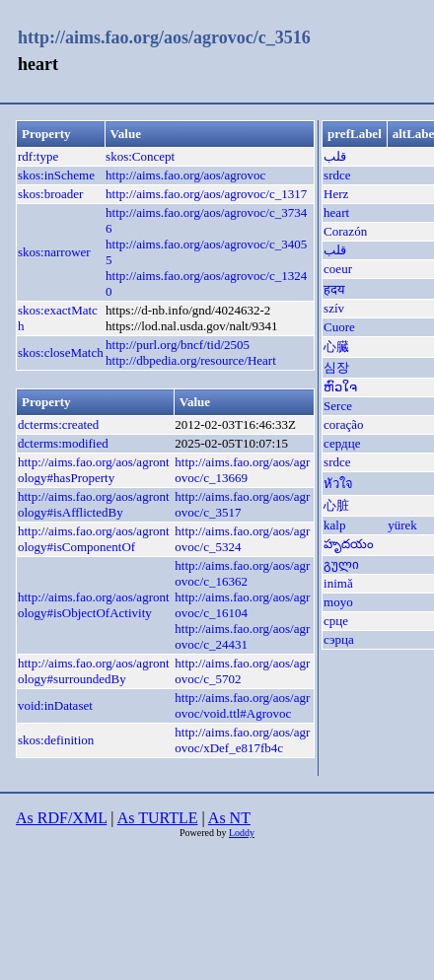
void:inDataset (55, 705)
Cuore (339, 327)
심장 (336, 367)
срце (336, 621)
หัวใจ (338, 484)
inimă (338, 583)
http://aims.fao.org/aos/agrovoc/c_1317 (206, 194)
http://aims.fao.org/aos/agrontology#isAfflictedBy (94, 504)
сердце (342, 443)
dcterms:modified (63, 443)
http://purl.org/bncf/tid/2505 (178, 345)
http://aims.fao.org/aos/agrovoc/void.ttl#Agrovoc (242, 705)
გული (341, 564)
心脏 (336, 505)
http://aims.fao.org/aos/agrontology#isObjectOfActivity (94, 605)
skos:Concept (140, 156)
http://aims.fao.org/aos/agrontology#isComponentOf (94, 539)
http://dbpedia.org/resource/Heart (191, 360)
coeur (338, 269)
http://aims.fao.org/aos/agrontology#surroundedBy (94, 671)
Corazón (345, 231)
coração (343, 424)
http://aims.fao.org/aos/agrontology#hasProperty (94, 470)
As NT (229, 818)
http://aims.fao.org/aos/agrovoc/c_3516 (164, 37)
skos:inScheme (56, 175)
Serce (338, 406)
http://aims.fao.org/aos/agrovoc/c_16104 (242, 605)
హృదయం (349, 544)
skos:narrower (54, 252)
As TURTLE (158, 818)
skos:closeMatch (61, 352)
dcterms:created (58, 424)
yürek (402, 525)
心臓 (336, 347)
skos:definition (56, 740)
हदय (334, 289)
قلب (335, 156)
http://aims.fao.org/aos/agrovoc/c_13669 (242, 470)
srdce (337, 175)
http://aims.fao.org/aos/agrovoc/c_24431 (242, 636)
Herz (336, 194)
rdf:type (38, 156)
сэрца (339, 639)
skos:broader (50, 194)
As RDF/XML (61, 818)
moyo (338, 602)
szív (334, 308)
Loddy (242, 833)
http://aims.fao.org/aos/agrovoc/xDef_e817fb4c (242, 740)
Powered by (204, 833)
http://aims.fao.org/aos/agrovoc (185, 175)
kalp (334, 525)
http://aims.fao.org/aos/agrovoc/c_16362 (242, 573)
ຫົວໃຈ (340, 387)
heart (336, 212)
